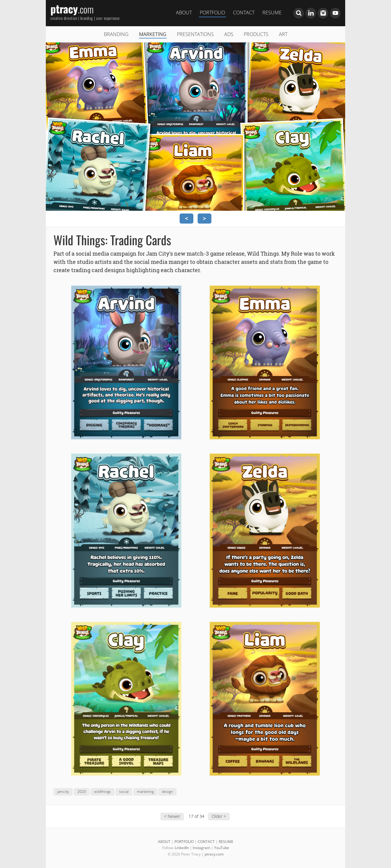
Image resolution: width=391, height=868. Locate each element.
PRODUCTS (256, 34)
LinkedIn (182, 848)
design (167, 791)
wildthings (102, 791)
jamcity (63, 791)
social (124, 791)
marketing (145, 791)
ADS (229, 34)
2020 (82, 791)
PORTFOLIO (212, 12)
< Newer (172, 816)
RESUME (272, 12)
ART (283, 34)
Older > (219, 816)
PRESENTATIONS (195, 34)
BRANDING (116, 34)
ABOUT (184, 12)
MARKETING (153, 34)
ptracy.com (214, 854)
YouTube (222, 848)
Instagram (201, 848)
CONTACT (244, 12)
